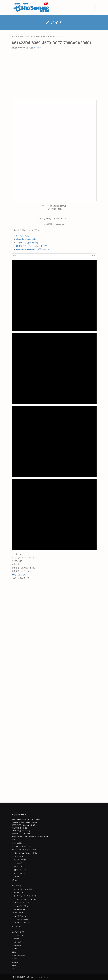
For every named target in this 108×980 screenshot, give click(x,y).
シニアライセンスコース (21, 916)
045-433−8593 (23, 236)
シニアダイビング (17, 913)
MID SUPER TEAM (19, 909)
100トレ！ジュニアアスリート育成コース (27, 853)
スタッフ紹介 (18, 863)
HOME (14, 840)
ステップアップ (17, 886)
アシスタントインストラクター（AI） (26, 899)
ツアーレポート (19, 942)
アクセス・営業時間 (20, 860)
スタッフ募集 (18, 867)
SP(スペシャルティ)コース (22, 903)
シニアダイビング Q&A (21, 920)
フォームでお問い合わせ (27, 243)
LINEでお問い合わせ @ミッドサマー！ (34, 246)
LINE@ (14, 952)
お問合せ (14, 880)
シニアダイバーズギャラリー (23, 923)
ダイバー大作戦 (17, 843)
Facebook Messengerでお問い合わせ (33, 249)
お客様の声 (17, 945)
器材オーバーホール (20, 870)
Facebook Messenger (18, 956)
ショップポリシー (17, 857)
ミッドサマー (17, 36)
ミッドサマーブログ (18, 932)
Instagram (15, 969)
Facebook (15, 962)
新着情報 (17, 939)
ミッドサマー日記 (19, 935)
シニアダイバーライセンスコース (22, 846)
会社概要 (17, 877)
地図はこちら (19, 575)
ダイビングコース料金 (21, 906)
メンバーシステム (19, 873)
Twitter (14, 966)
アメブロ (14, 949)
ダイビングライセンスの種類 (23, 889)
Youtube (14, 959)
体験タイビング (19, 893)
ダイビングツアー (17, 926)
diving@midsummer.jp (26, 239)
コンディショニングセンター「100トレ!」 (25, 850)
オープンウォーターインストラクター (26, 896)
